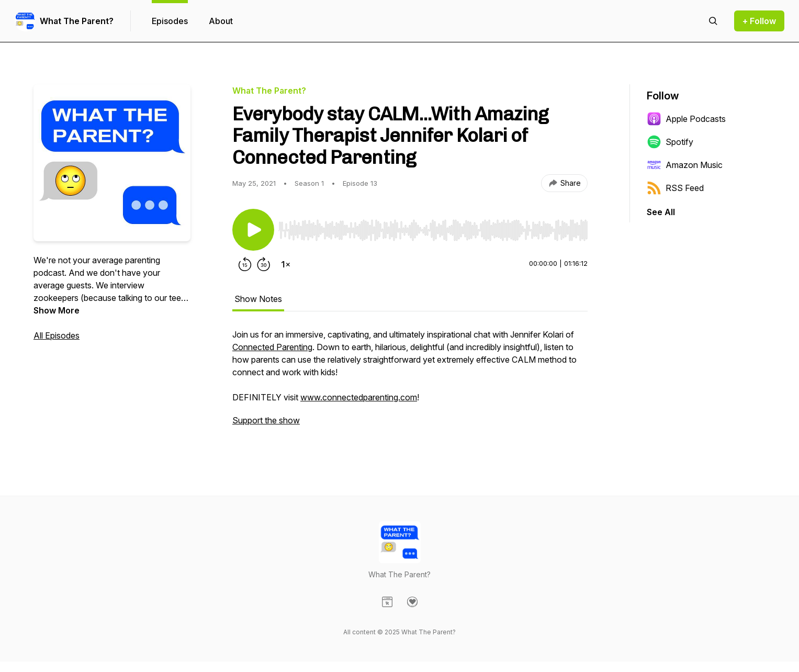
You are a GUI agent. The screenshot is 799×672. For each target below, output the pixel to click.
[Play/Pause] (253, 230)
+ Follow (759, 21)
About (221, 21)
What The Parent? (77, 21)
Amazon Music (685, 165)
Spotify (670, 142)
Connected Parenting (272, 347)
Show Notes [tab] (258, 299)
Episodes (170, 21)
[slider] (433, 230)
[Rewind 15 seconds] (245, 264)
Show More (57, 310)
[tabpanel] (410, 383)
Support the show (266, 420)
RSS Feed (675, 188)
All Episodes (57, 335)
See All (661, 212)
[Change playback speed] (286, 264)
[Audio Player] (433, 227)
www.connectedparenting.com (359, 397)
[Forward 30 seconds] (264, 264)
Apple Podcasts (686, 119)
